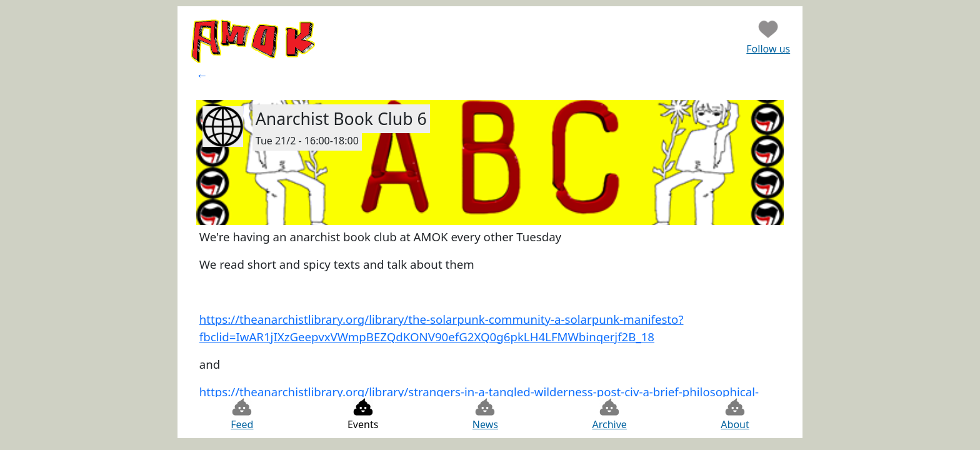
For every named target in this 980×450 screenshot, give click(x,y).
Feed (242, 414)
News (485, 414)
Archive (609, 414)
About (735, 414)
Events (363, 414)
